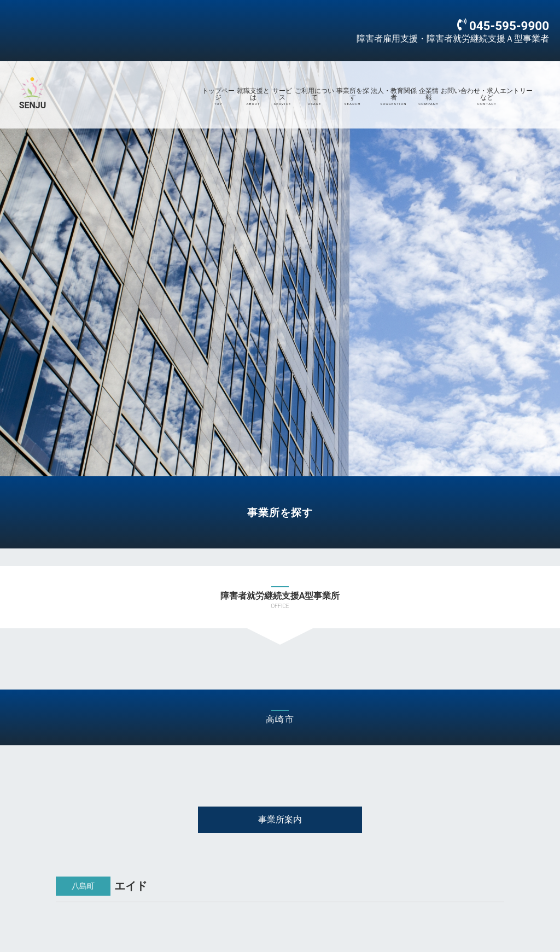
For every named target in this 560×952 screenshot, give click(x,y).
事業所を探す (353, 97)
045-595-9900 (509, 26)
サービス (282, 97)
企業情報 (428, 97)
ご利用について (315, 97)
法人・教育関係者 (393, 97)
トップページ (218, 97)
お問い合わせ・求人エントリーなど (487, 97)
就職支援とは (253, 97)
